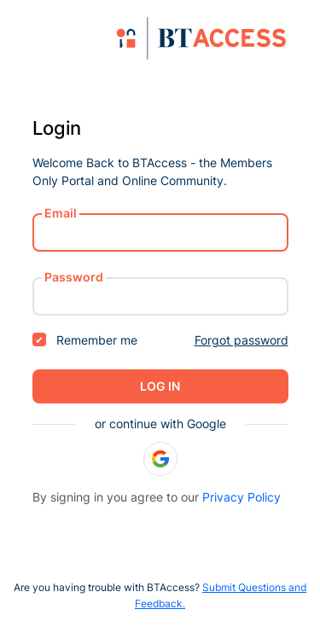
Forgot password (241, 340)
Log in (160, 386)
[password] (160, 296)
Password (74, 277)
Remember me (85, 340)
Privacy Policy (241, 497)
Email (61, 213)
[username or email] (160, 232)
